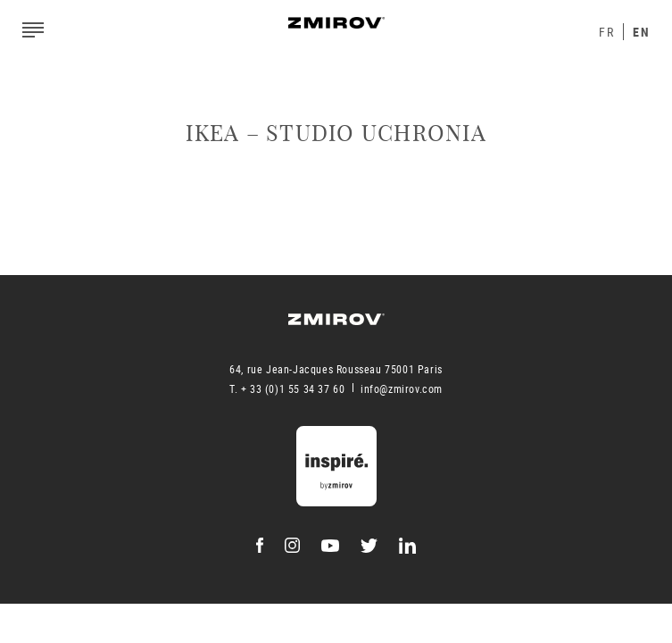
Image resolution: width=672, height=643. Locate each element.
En (641, 32)
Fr (606, 32)
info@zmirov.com (402, 388)
